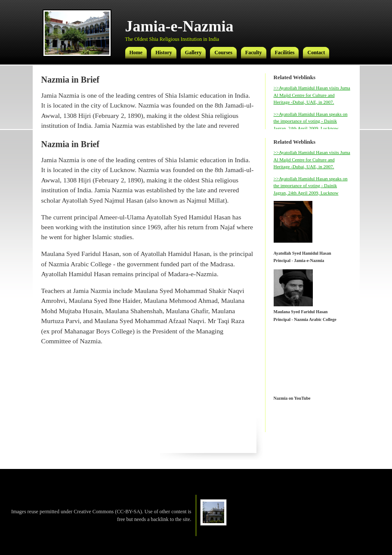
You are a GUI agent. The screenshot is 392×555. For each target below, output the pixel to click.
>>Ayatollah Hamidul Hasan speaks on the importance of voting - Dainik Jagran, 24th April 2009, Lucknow (311, 121)
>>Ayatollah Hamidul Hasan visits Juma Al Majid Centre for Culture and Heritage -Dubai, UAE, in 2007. (312, 95)
